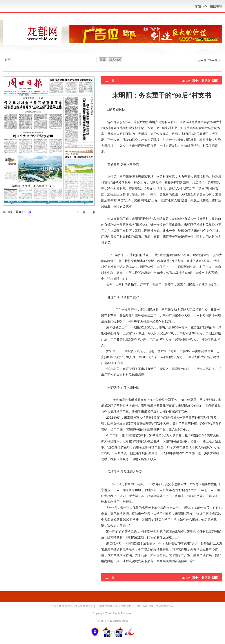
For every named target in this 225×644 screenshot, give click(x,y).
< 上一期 (201, 61)
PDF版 (27, 212)
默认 (206, 81)
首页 (8, 59)
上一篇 (110, 80)
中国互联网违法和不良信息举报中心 (72, 606)
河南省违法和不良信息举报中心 (115, 606)
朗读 (215, 81)
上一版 (81, 212)
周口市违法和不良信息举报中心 (156, 606)
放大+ (186, 81)
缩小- (195, 81)
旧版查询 (216, 7)
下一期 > (214, 61)
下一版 (91, 212)
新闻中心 (201, 7)
